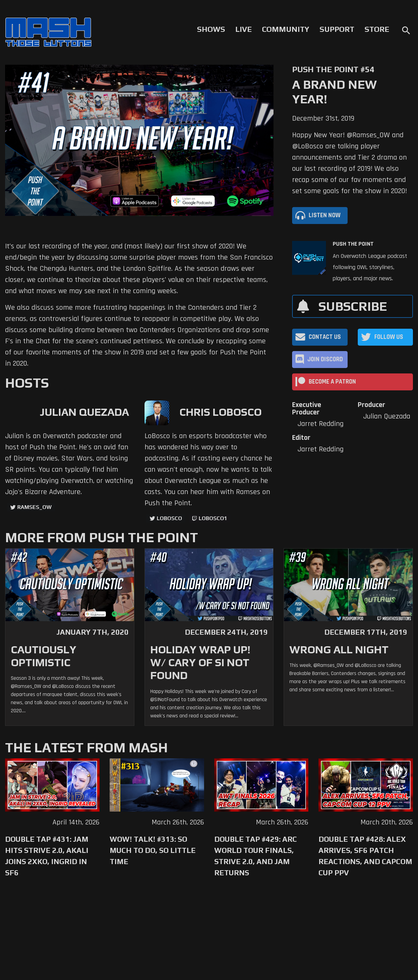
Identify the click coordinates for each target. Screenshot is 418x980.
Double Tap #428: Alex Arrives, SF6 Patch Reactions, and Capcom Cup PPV (365, 856)
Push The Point (353, 244)
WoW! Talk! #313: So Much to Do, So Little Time (153, 850)
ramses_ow (35, 507)
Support (337, 29)
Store (377, 29)
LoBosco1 (213, 518)
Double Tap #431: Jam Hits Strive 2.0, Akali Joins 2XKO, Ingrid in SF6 (47, 856)
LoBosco (169, 518)
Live (244, 29)
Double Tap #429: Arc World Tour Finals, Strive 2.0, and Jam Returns (256, 856)
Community (286, 29)
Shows (211, 29)
